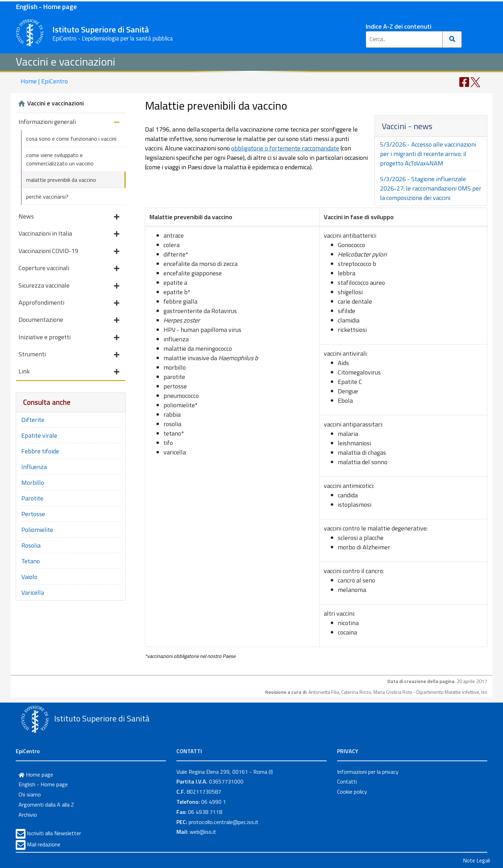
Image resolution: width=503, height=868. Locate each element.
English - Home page (46, 6)
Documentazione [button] (69, 320)
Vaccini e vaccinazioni (65, 61)
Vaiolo (29, 577)
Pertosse (33, 514)
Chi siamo (30, 794)
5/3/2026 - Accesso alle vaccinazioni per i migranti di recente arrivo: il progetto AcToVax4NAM (428, 154)
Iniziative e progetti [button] (69, 338)
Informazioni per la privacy (368, 772)
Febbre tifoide (40, 451)
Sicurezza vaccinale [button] (69, 286)
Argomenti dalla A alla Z (46, 804)
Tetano (31, 561)
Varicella (33, 592)
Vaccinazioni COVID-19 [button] (69, 251)
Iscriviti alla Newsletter (54, 833)
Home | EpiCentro (44, 81)
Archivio (28, 815)
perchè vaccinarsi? (47, 196)
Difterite (33, 420)
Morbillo (33, 483)
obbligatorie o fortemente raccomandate (285, 148)
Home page (36, 774)
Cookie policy (352, 792)
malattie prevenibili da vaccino (61, 180)
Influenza (34, 467)
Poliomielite (37, 530)
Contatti (347, 781)
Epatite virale (39, 435)
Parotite (32, 498)
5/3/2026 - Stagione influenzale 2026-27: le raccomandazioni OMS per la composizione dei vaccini (431, 188)
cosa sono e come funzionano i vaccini (71, 139)
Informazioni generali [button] (69, 122)
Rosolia (31, 545)
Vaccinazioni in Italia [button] (69, 234)
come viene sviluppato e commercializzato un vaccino (60, 159)
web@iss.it (203, 832)
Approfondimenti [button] (69, 303)
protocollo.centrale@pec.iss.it (224, 822)
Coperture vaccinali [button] (69, 269)
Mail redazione (44, 844)
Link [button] (69, 372)
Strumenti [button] (69, 355)
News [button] (69, 217)
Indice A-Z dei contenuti (399, 26)
